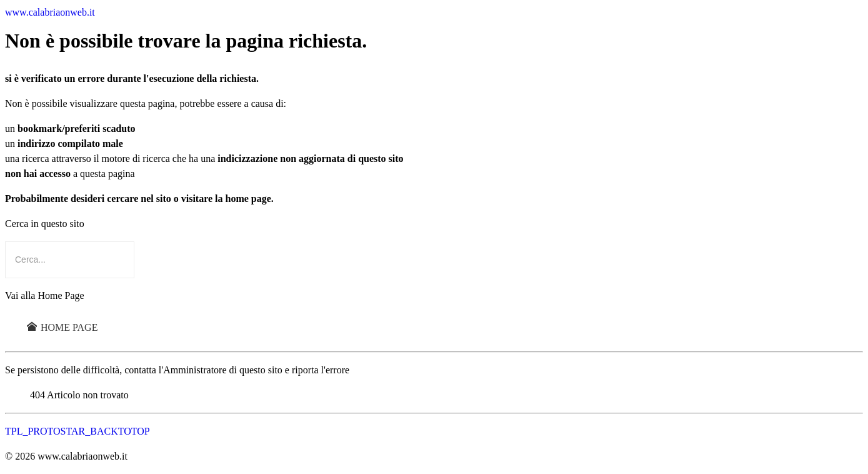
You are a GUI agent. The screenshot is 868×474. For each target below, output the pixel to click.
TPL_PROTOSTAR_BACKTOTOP (77, 431)
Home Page (62, 327)
